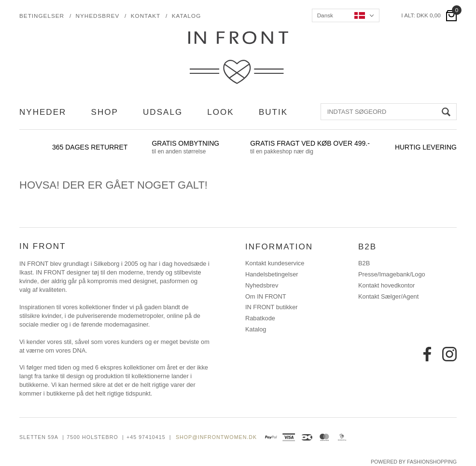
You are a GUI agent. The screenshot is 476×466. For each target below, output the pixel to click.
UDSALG (163, 112)
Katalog (187, 16)
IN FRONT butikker (272, 307)
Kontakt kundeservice (275, 263)
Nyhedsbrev (98, 16)
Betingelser (42, 16)
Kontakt (146, 16)
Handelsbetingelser (272, 274)
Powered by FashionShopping (414, 462)
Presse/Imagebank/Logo (392, 274)
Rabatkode (260, 318)
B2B (364, 263)
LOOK (220, 112)
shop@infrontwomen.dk (216, 437)
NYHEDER (43, 112)
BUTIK (273, 112)
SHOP (105, 112)
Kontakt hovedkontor (386, 286)
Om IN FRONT (266, 297)
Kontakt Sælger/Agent (388, 297)
